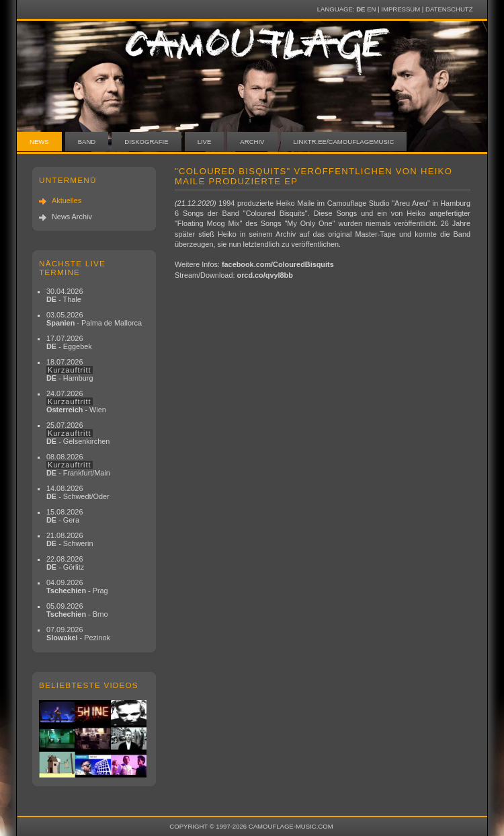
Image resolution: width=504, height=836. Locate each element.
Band (87, 142)
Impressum (401, 9)
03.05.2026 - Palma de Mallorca (94, 319)
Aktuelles (67, 200)
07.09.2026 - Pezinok (78, 634)
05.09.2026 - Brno (77, 610)
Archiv (252, 142)
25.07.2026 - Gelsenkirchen (78, 433)
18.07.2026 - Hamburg (70, 370)
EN (371, 9)
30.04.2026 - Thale (65, 295)
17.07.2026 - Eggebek (69, 342)
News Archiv (72, 217)
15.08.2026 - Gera (65, 516)
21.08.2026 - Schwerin (70, 539)
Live (205, 142)
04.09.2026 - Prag (77, 586)
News (39, 142)
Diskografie (146, 142)
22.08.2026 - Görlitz (65, 563)
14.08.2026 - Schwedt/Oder (78, 492)
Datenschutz (449, 9)
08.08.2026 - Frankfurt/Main (78, 465)
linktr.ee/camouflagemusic (344, 142)
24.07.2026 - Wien (76, 402)
